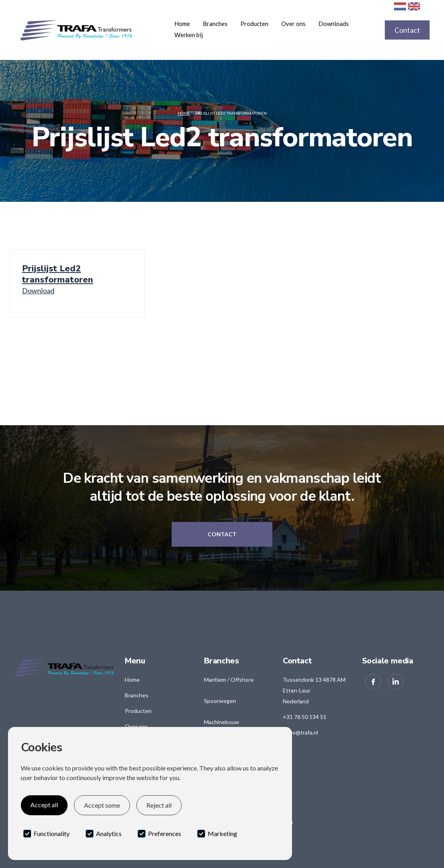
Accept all (44, 805)
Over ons (293, 24)
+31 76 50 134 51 (305, 717)
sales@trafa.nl (300, 732)
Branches (137, 695)
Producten (138, 711)
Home (182, 24)
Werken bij (189, 35)
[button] (215, 24)
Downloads (334, 24)
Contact (407, 30)
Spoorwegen (220, 701)
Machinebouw (222, 722)
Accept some (102, 805)
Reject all (159, 805)
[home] (91, 30)
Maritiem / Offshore (229, 680)
